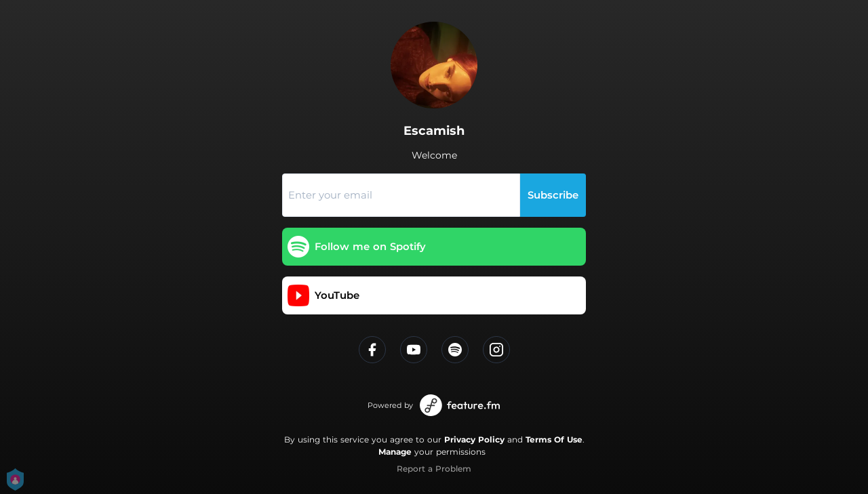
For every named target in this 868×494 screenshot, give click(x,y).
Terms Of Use (554, 439)
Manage (395, 452)
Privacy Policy (474, 439)
